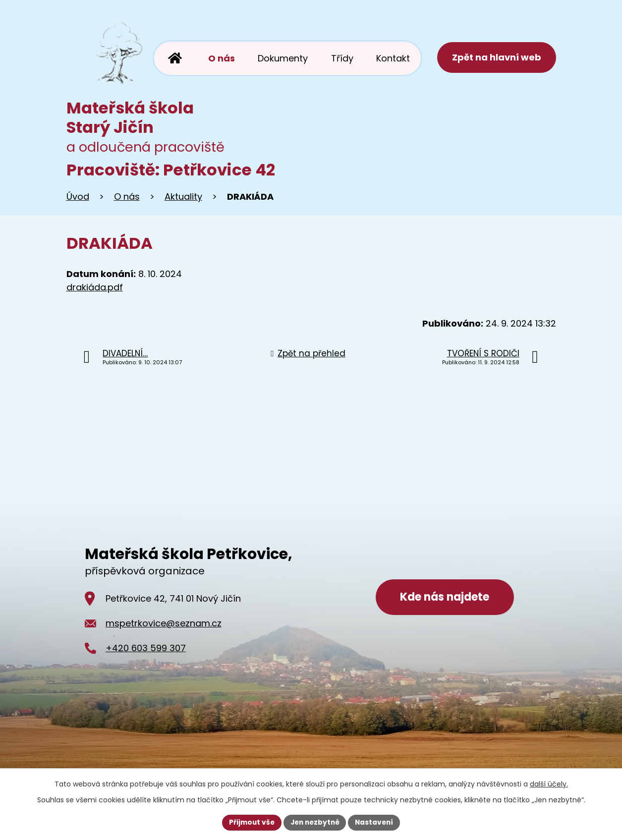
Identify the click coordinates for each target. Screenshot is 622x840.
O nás (127, 196)
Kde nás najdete (445, 598)
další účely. (549, 784)
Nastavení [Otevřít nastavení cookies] (377, 822)
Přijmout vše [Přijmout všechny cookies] (250, 822)
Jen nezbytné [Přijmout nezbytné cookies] (315, 822)
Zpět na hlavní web (496, 58)
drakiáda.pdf (95, 287)
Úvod (78, 196)
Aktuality (183, 196)
